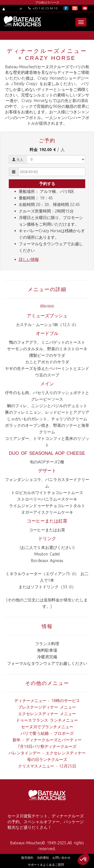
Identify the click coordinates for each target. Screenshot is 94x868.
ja (21, 8)
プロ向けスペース (47, 2)
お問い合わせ (61, 858)
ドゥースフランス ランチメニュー (47, 720)
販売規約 (27, 858)
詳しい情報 (29, 259)
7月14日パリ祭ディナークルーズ (47, 746)
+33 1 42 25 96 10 (43, 8)
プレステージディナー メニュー (47, 707)
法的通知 (43, 858)
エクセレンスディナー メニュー (47, 714)
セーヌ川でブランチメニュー (47, 727)
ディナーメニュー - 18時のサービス (47, 701)
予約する (47, 184)
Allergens (47, 305)
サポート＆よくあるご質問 (46, 865)
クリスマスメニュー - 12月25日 (47, 766)
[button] (83, 859)
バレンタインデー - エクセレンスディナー (47, 753)
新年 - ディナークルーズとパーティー (47, 740)
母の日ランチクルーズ (47, 759)
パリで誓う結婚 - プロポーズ (47, 733)
